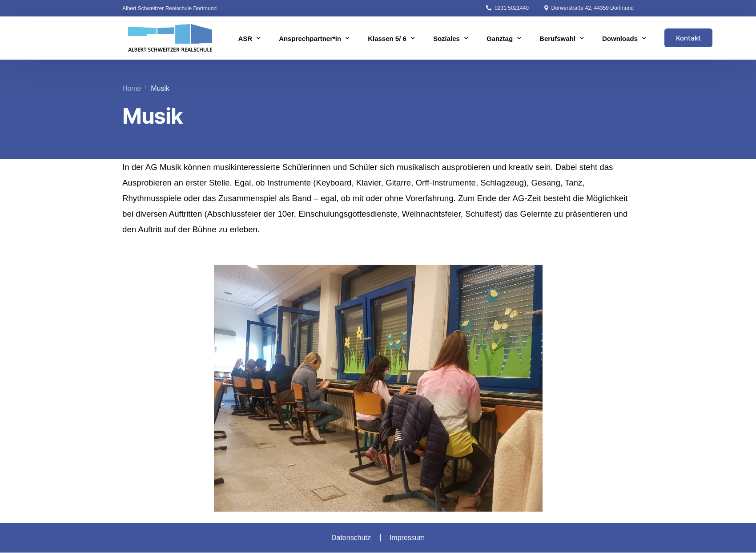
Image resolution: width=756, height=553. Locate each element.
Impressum (407, 538)
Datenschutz (351, 538)
